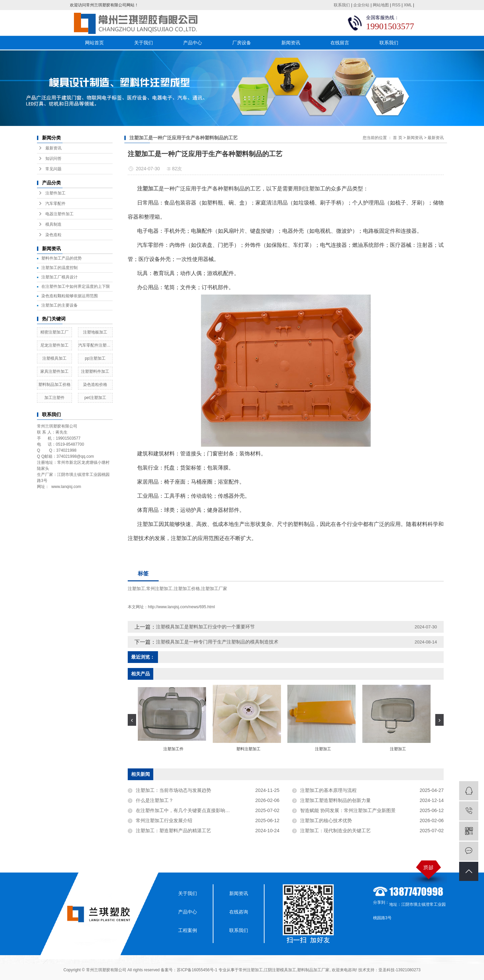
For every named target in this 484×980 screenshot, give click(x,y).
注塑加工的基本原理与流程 (328, 790)
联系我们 (342, 5)
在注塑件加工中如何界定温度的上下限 (76, 286)
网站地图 (381, 5)
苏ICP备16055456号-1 (197, 970)
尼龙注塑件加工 (54, 345)
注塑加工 (136, 589)
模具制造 (53, 224)
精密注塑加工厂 (54, 332)
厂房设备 (242, 43)
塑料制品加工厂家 (313, 970)
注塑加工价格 (187, 589)
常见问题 (53, 169)
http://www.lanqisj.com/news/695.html (181, 607)
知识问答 (53, 159)
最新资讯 (53, 148)
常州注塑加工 (159, 589)
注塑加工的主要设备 (59, 305)
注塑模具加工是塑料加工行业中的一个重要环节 (205, 627)
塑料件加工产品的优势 (62, 258)
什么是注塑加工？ (155, 800)
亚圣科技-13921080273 (399, 970)
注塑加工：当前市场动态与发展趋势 (173, 790)
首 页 (397, 138)
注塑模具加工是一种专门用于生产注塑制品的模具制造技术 (217, 642)
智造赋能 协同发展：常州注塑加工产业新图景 (348, 810)
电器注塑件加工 (59, 214)
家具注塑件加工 (54, 371)
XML (408, 5)
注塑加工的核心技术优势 (326, 820)
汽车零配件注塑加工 (95, 345)
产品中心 (193, 43)
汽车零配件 (55, 204)
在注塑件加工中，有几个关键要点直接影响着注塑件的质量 (197, 810)
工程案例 (188, 930)
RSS (396, 5)
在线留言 (340, 43)
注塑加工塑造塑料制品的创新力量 (335, 800)
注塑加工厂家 (214, 589)
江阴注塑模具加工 (280, 970)
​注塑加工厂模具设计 (59, 277)
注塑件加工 (55, 193)
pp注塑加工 (95, 358)
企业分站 (361, 5)
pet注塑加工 (95, 398)
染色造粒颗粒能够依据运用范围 (70, 296)
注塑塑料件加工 (95, 371)
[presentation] (132, 720)
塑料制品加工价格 (54, 385)
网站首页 (94, 43)
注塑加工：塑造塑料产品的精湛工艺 (173, 831)
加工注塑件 (54, 398)
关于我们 (144, 43)
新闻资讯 (291, 43)
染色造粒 (53, 235)
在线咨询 (239, 912)
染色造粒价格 (95, 385)
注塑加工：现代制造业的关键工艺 (335, 831)
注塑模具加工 (54, 358)
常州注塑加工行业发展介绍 (164, 820)
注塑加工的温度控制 (59, 268)
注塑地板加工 (95, 332)
